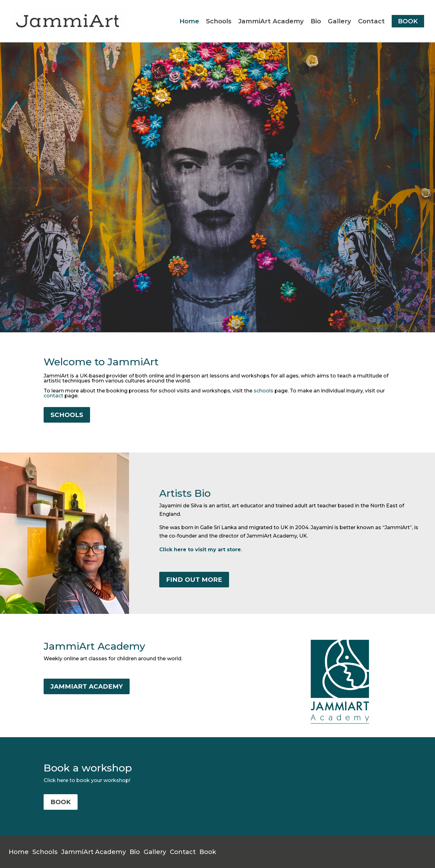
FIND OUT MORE (194, 580)
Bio (316, 21)
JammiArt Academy (271, 21)
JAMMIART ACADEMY (87, 686)
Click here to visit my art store (200, 550)
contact (53, 396)
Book (208, 852)
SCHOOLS (67, 415)
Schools (219, 21)
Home (189, 21)
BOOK (408, 21)
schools (263, 391)
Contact (371, 21)
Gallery (339, 21)
